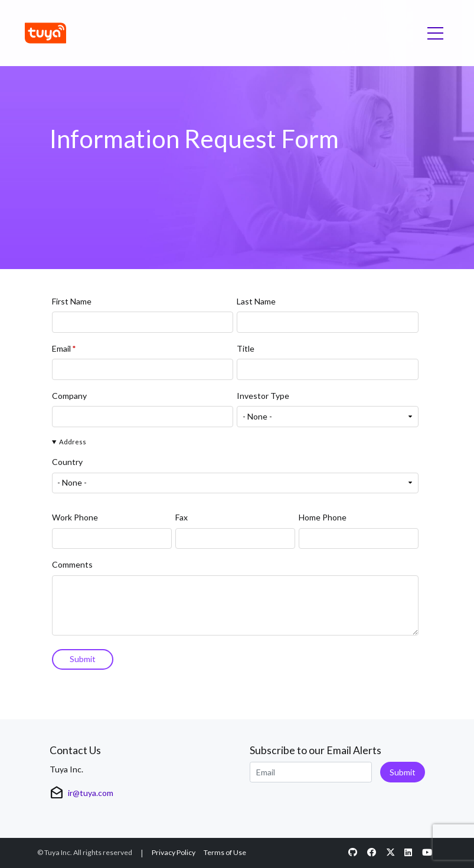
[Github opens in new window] (353, 853)
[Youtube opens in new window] (427, 853)
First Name (72, 301)
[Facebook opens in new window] (371, 853)
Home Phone (323, 518)
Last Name (256, 301)
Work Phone (75, 518)
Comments (72, 565)
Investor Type (263, 396)
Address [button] (73, 442)
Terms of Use (225, 852)
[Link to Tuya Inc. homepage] (48, 33)
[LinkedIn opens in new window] (408, 853)
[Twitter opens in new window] (390, 853)
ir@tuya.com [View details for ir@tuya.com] (91, 793)
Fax (182, 518)
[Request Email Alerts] (311, 772)
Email (61, 348)
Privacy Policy (174, 852)
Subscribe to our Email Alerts (316, 750)
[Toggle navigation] (435, 33)
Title (246, 348)
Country (67, 462)
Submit (403, 772)
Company (69, 396)
